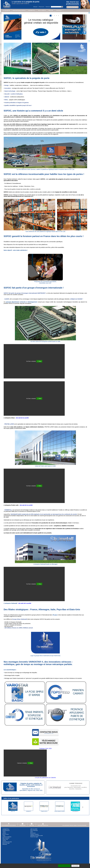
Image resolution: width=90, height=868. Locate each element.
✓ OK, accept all (64, 866)
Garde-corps (5, 839)
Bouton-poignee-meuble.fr (60, 811)
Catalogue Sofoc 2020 (45, 748)
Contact (59, 10)
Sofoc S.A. (13, 811)
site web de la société (22, 418)
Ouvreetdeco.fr (75, 811)
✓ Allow (39, 361)
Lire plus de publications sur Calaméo (45, 778)
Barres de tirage (6, 843)
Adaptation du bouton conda (37, 836)
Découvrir (35, 7)
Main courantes (6, 838)
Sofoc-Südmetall (34, 830)
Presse (51, 10)
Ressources (33, 833)
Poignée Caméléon (35, 834)
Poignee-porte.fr (44, 811)
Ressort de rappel (34, 837)
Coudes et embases (7, 837)
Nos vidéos (42, 10)
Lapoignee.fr (29, 811)
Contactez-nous (73, 7)
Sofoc (32, 832)
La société (6, 10)
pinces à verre (6, 834)
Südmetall (32, 10)
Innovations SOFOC (19, 10)
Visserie (4, 841)
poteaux (4, 833)
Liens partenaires (66, 825)
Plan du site (41, 7)
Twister (4, 832)
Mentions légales (73, 825)
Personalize (75, 866)
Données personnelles (82, 825)
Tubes (4, 836)
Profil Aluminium (6, 830)
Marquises (5, 844)
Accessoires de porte (7, 842)
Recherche (48, 7)
